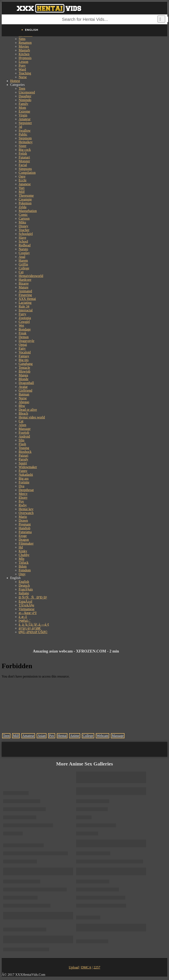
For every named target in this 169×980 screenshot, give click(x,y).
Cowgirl (24, 322)
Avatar (23, 387)
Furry (22, 314)
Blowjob (24, 371)
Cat (21, 421)
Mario (23, 517)
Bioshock (25, 452)
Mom (22, 108)
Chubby (24, 555)
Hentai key (26, 509)
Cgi (21, 272)
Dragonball (26, 383)
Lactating (25, 303)
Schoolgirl (26, 234)
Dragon (24, 540)
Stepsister (25, 123)
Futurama (25, 532)
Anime (75, 736)
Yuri (22, 188)
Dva (22, 486)
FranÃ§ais (26, 589)
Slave (22, 238)
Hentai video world (32, 417)
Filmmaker (26, 543)
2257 (97, 967)
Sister (22, 146)
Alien (22, 425)
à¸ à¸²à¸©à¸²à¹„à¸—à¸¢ (34, 624)
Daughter (25, 96)
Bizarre (24, 283)
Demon (24, 337)
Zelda (22, 207)
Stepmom (25, 138)
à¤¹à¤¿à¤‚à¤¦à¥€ (30, 628)
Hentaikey (26, 142)
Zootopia (25, 318)
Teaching (25, 73)
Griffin (23, 264)
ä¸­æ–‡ (23, 617)
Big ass (24, 478)
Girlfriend (25, 390)
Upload (74, 967)
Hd (21, 547)
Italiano (24, 593)
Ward (22, 69)
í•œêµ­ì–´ (25, 621)
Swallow (25, 131)
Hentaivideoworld (31, 276)
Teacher (24, 230)
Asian (41, 736)
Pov (21, 501)
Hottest (15, 81)
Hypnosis (25, 58)
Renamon (25, 43)
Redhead (25, 245)
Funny (23, 471)
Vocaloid (25, 352)
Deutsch (24, 585)
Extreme (24, 111)
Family (23, 104)
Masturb (24, 50)
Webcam (103, 736)
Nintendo (25, 100)
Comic (23, 215)
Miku (22, 222)
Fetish (23, 153)
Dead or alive (28, 410)
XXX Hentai (27, 299)
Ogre (22, 176)
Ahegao (24, 402)
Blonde (24, 379)
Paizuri (23, 455)
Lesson (23, 62)
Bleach (23, 413)
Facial (23, 165)
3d (20, 127)
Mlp (22, 559)
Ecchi (22, 180)
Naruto (23, 249)
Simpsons (25, 169)
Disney (23, 226)
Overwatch (26, 513)
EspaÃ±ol (25, 601)
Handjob (24, 528)
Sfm (22, 440)
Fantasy (24, 356)
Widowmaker (28, 467)
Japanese (25, 184)
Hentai (62, 736)
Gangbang (26, 364)
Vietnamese (27, 609)
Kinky (23, 551)
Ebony (23, 498)
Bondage (25, 329)
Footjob (24, 433)
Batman (24, 394)
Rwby (23, 505)
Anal (22, 257)
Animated (25, 291)
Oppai (23, 345)
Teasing (24, 448)
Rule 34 (24, 306)
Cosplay (24, 253)
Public (23, 134)
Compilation (27, 173)
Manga (23, 375)
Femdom (25, 570)
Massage (25, 429)
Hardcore (25, 280)
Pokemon (25, 203)
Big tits (24, 360)
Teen (22, 88)
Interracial (26, 310)
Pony (22, 66)
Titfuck (24, 563)
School (23, 241)
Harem (23, 261)
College (24, 268)
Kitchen (24, 54)
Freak (22, 333)
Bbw (22, 406)
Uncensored (27, 92)
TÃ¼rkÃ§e (26, 605)
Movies (24, 46)
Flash (22, 444)
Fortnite (24, 482)
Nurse (23, 77)
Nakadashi (26, 475)
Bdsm (23, 566)
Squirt (23, 463)
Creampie (25, 199)
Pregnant (25, 524)
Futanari (24, 157)
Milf (22, 192)
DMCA (86, 967)
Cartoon (24, 218)
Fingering (25, 295)
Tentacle (24, 368)
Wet (21, 325)
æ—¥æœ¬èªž (28, 613)
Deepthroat (26, 490)
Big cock (25, 150)
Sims (22, 39)
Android (24, 436)
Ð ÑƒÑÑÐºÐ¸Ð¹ (33, 597)
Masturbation (28, 211)
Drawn (23, 520)
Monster (24, 161)
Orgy (22, 574)
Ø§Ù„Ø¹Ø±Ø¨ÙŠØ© (33, 632)
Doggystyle (27, 341)
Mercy (23, 494)
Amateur (25, 119)
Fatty (22, 348)
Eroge (23, 536)
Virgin (23, 115)
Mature (24, 287)
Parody (23, 459)
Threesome (26, 196)
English (24, 582)
